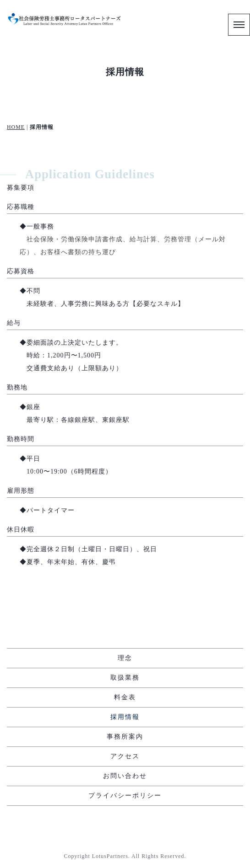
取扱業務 (125, 678)
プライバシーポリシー (125, 796)
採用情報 (125, 717)
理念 (125, 658)
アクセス (125, 756)
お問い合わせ (125, 776)
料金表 (125, 697)
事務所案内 (125, 737)
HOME (16, 127)
